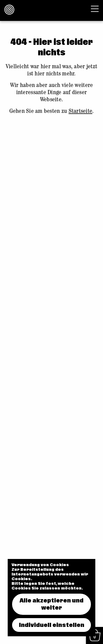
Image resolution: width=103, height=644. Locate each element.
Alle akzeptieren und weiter (51, 604)
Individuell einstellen (52, 625)
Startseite (81, 112)
